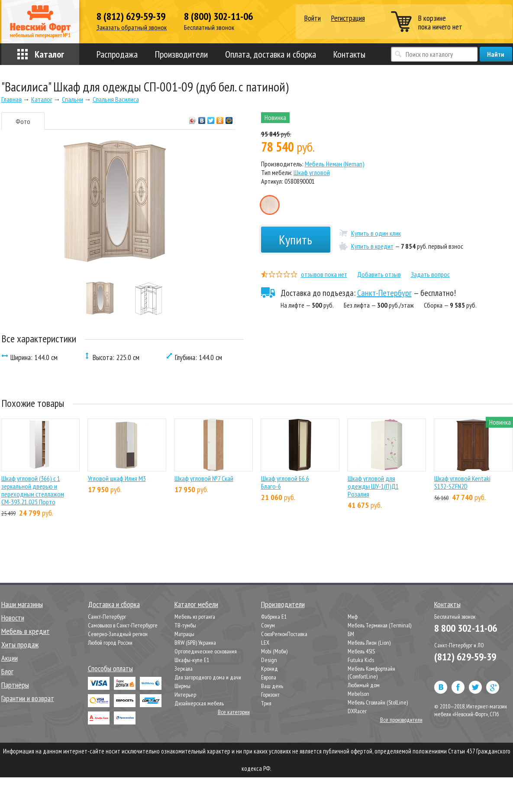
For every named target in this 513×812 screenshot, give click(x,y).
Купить (295, 239)
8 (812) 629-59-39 (131, 16)
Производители (181, 54)
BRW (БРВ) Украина (195, 643)
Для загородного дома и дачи (208, 677)
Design (269, 660)
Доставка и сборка (114, 604)
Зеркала (184, 669)
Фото (23, 121)
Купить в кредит (372, 246)
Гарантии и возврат (28, 698)
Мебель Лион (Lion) (369, 643)
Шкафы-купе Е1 (192, 660)
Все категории (234, 712)
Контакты (349, 54)
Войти (313, 18)
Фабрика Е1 (274, 617)
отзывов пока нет (324, 274)
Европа (269, 677)
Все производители (401, 720)
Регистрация (348, 18)
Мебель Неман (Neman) (335, 164)
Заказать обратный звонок (132, 28)
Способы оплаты (110, 668)
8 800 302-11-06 (466, 628)
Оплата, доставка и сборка (271, 54)
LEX (265, 643)
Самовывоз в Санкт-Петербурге (123, 625)
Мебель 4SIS (361, 651)
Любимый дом (364, 685)
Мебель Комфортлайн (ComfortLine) (371, 672)
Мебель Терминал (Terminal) (379, 625)
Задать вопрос (430, 274)
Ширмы (182, 686)
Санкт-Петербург (384, 293)
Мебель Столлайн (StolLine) (378, 702)
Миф (353, 617)
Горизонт (270, 695)
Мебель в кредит (26, 631)
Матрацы (184, 634)
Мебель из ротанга (195, 617)
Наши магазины (22, 604)
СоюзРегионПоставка (284, 634)
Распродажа (117, 54)
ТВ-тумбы (185, 625)
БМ (351, 634)
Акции (10, 658)
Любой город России (110, 643)
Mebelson (358, 694)
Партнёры (15, 685)
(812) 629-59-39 (465, 657)
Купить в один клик (376, 233)
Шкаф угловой (312, 172)
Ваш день (272, 686)
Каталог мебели (196, 604)
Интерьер (185, 695)
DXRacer (357, 711)
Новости (13, 618)
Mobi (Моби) (274, 651)
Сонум (268, 625)
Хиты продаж (20, 645)
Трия (266, 703)
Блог (7, 671)
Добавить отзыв (379, 274)
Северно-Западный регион (118, 634)
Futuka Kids (361, 660)
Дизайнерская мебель (199, 703)
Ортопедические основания (206, 651)
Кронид (269, 669)
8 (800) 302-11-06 (218, 16)
